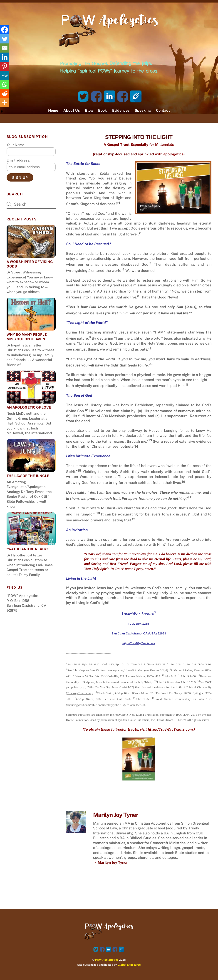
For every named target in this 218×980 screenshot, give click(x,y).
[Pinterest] (5, 66)
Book (102, 110)
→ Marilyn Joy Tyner (110, 863)
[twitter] (83, 96)
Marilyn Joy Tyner (116, 815)
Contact (163, 110)
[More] (5, 103)
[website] (136, 96)
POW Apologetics (107, 960)
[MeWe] (5, 75)
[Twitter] (5, 39)
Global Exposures (129, 965)
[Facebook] (5, 30)
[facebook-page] (123, 96)
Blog (89, 110)
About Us (72, 110)
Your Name (15, 145)
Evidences (121, 110)
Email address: (18, 160)
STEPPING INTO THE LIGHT (139, 137)
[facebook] (96, 96)
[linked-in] (109, 96)
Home (53, 110)
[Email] (5, 48)
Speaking (143, 110)
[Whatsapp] (5, 84)
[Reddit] (5, 93)
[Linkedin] (5, 57)
